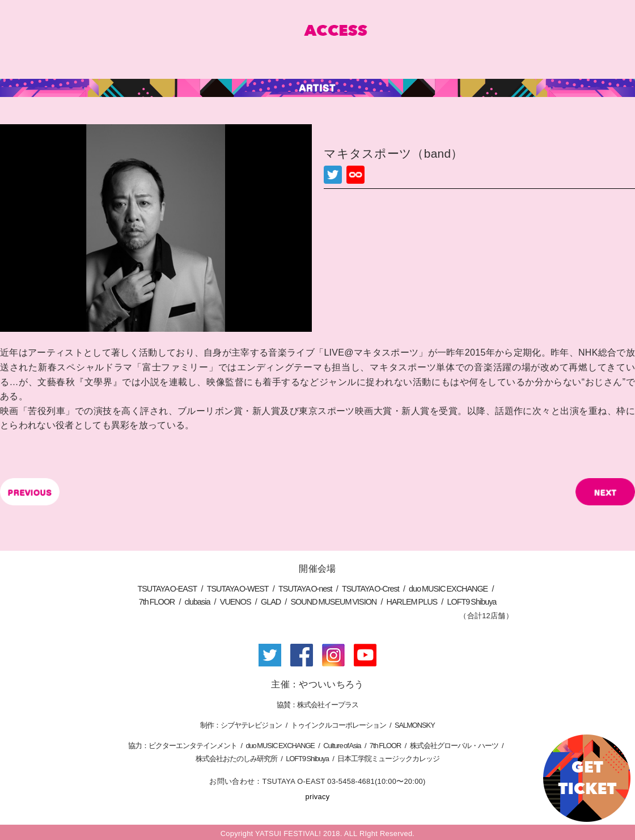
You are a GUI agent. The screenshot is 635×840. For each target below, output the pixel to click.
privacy (318, 797)
